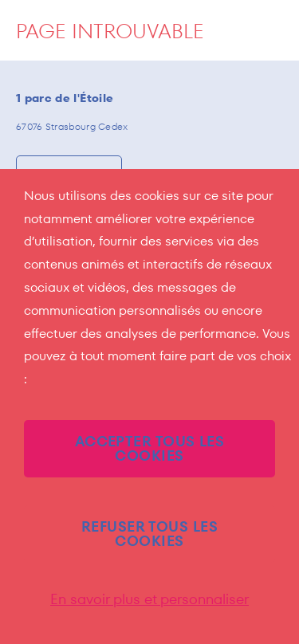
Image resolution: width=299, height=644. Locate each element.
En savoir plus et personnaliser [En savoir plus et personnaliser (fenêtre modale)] (149, 599)
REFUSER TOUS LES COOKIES (149, 534)
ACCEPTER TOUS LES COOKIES (150, 448)
